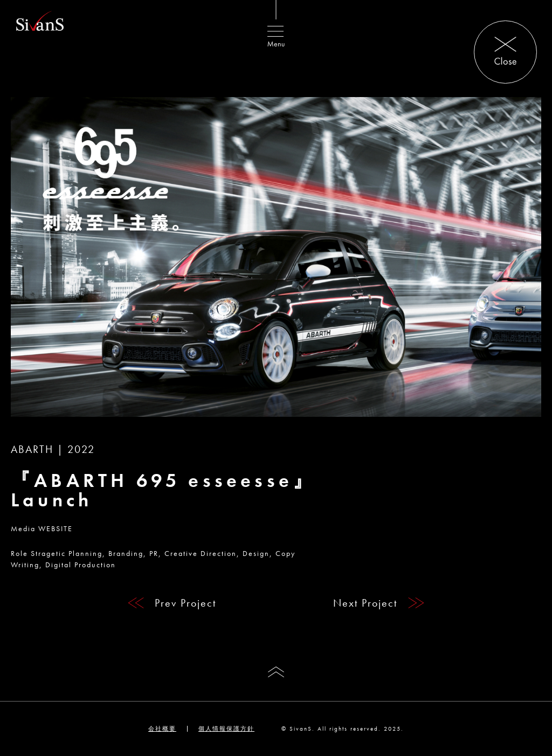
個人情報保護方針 (226, 728)
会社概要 (162, 728)
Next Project (365, 603)
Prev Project (185, 603)
